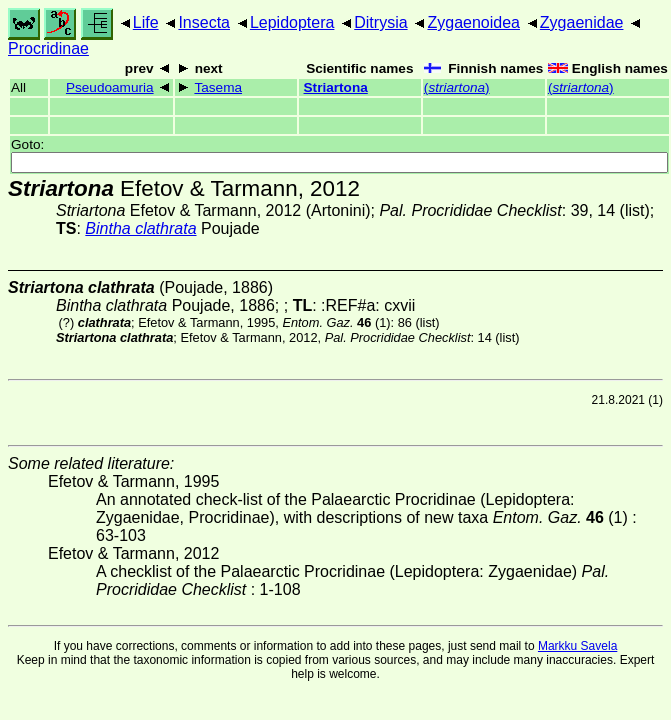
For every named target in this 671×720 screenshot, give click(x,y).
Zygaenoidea (473, 22)
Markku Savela (577, 646)
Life (146, 22)
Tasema (218, 87)
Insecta (204, 22)
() (457, 87)
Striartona (336, 87)
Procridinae (48, 48)
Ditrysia (380, 22)
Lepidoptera (292, 22)
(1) (336, 322)
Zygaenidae (582, 22)
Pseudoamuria (110, 87)
